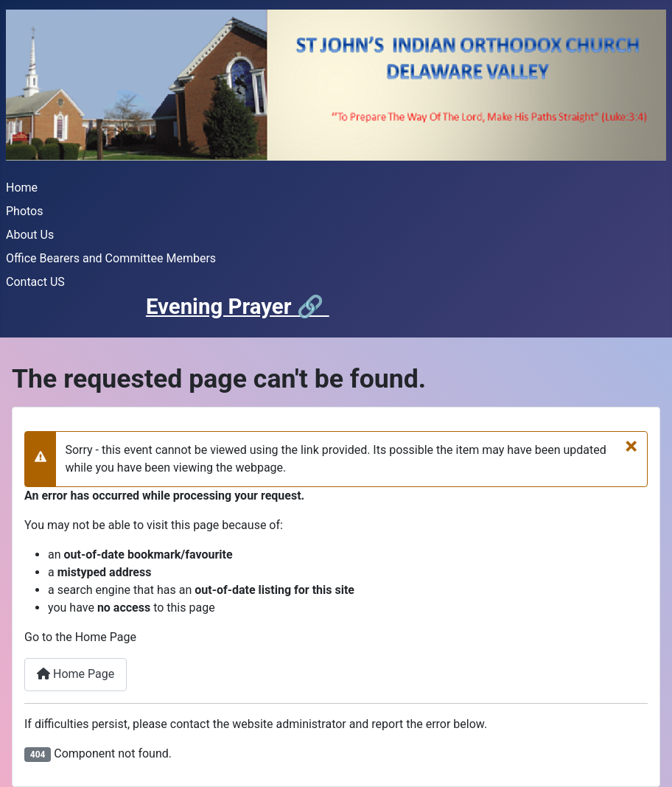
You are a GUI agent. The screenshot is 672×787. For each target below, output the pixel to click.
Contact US (35, 282)
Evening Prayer (221, 307)
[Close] (631, 446)
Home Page (76, 674)
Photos (25, 211)
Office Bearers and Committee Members (111, 258)
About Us (30, 235)
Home (22, 188)
